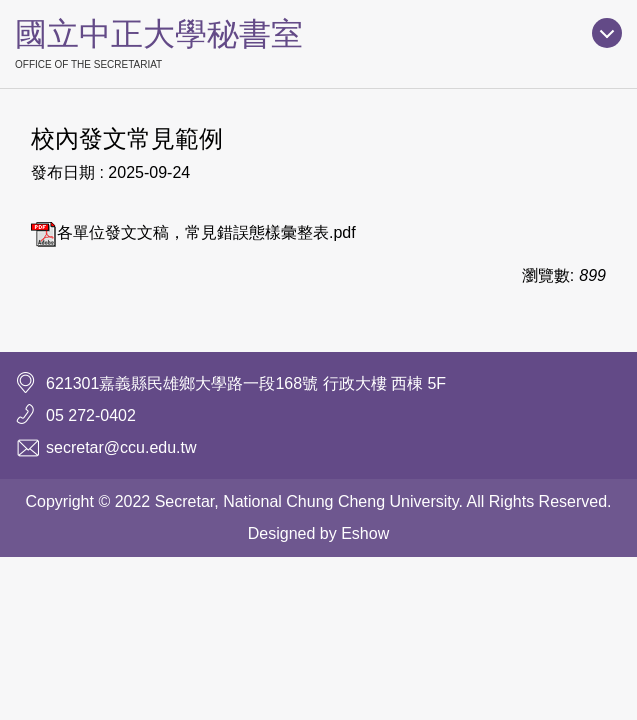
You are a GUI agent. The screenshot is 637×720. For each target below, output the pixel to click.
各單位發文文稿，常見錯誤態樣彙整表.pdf (193, 232)
